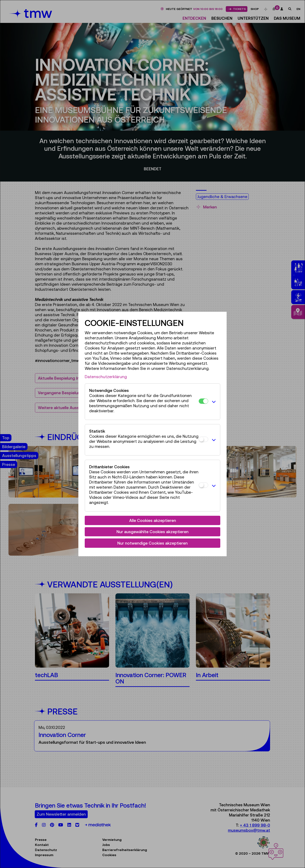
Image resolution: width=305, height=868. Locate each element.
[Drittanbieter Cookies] (203, 485)
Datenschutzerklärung (106, 377)
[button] (213, 402)
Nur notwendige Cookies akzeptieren (152, 543)
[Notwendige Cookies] (203, 401)
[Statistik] (203, 439)
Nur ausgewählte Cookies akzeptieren (152, 532)
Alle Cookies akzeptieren (153, 520)
